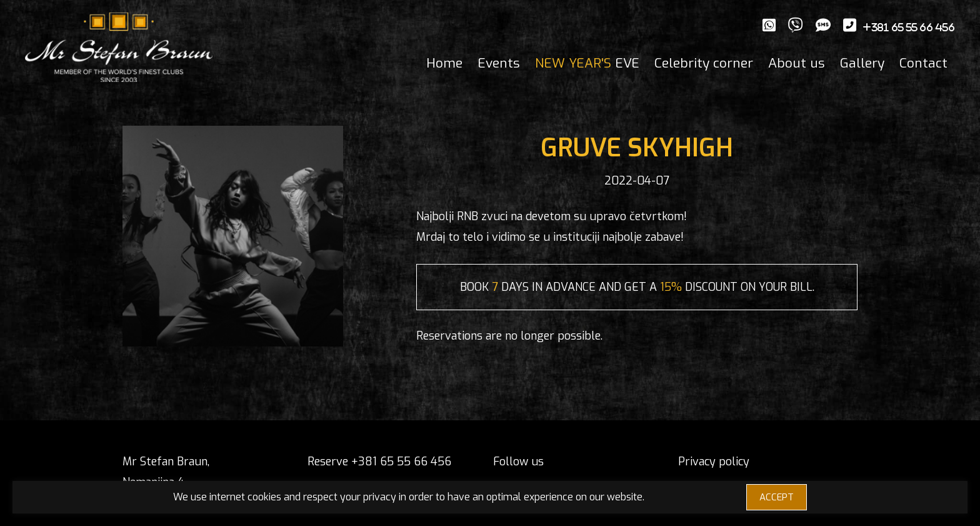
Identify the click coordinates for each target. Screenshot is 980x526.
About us (797, 63)
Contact (923, 63)
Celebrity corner (704, 63)
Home (444, 63)
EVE (587, 63)
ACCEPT (777, 497)
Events (499, 63)
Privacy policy (714, 462)
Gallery (862, 63)
